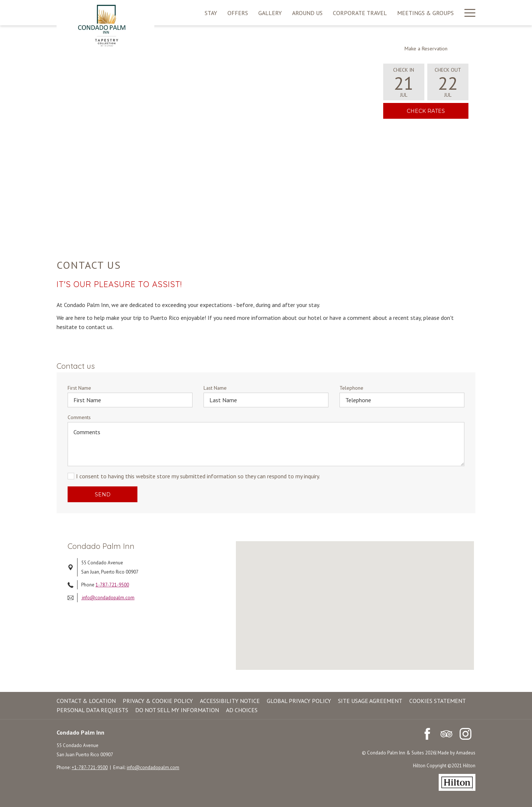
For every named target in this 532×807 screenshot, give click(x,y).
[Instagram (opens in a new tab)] (465, 733)
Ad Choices (242, 710)
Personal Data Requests (92, 710)
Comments (79, 417)
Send (103, 494)
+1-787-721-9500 (90, 767)
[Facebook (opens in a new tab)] (427, 733)
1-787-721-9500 (112, 585)
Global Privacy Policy (299, 701)
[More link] (467, 13)
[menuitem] (211, 13)
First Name (79, 388)
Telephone (351, 388)
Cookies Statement (438, 701)
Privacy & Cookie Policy (158, 701)
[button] (404, 82)
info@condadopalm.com (108, 598)
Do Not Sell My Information (177, 710)
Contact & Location (86, 701)
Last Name (215, 388)
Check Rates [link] (438, 111)
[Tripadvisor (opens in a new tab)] (446, 733)
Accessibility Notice (230, 701)
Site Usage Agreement (370, 701)
